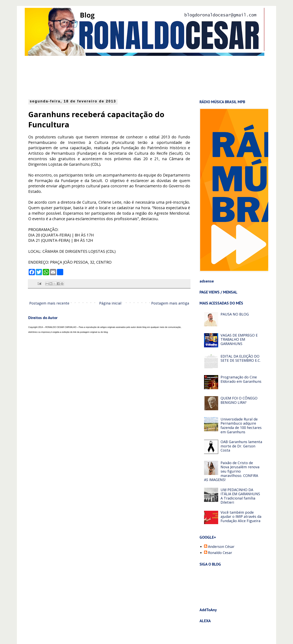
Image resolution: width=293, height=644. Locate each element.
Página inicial (110, 303)
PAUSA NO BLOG (235, 314)
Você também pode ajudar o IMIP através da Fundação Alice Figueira (241, 517)
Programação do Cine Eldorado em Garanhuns (241, 379)
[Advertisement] (124, 76)
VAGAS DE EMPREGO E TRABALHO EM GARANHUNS (239, 339)
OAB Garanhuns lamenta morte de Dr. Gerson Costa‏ (241, 446)
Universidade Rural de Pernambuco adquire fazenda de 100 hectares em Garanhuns (241, 425)
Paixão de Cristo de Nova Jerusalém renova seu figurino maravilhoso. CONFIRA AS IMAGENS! (232, 471)
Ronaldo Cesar (220, 553)
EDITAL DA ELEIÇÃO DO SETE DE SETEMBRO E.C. (241, 358)
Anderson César (221, 547)
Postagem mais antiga (170, 303)
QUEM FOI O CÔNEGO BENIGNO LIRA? (239, 400)
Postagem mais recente (49, 303)
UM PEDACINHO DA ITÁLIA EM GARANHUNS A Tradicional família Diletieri (240, 496)
